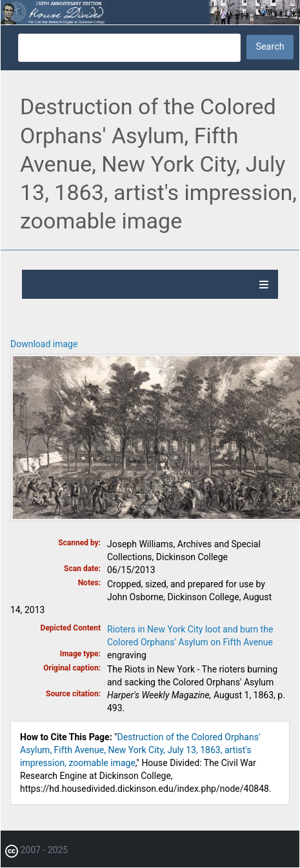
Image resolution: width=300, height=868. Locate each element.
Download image (44, 344)
